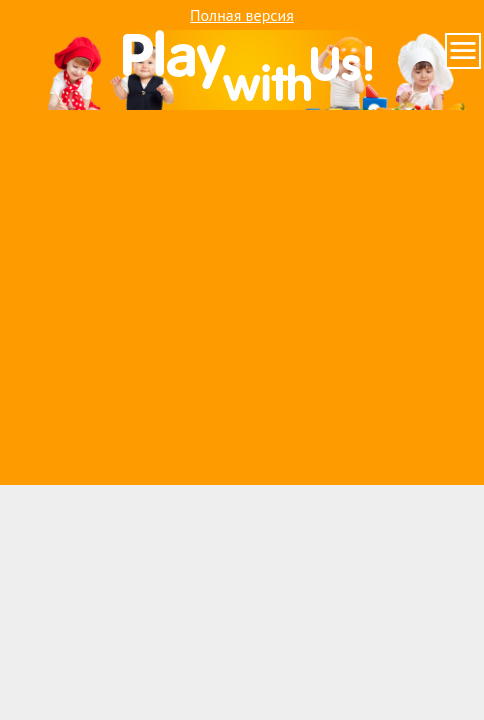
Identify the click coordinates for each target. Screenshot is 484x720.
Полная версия (242, 15)
